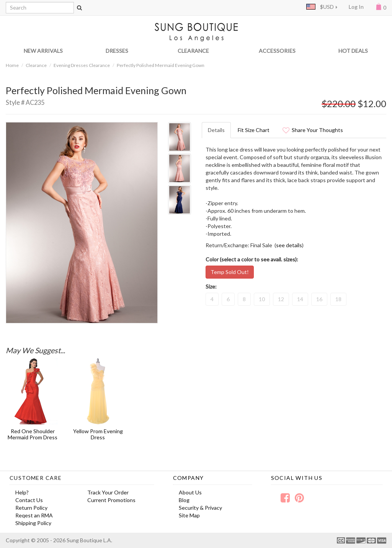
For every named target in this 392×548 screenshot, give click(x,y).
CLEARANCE (193, 51)
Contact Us (29, 500)
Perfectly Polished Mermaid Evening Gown (161, 65)
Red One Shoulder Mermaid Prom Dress (33, 434)
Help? (22, 492)
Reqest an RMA (34, 515)
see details (289, 245)
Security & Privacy (200, 508)
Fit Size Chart (254, 130)
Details (216, 130)
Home (12, 65)
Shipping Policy (33, 523)
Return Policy (31, 508)
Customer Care (36, 478)
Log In (356, 7)
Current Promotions (111, 500)
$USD (320, 7)
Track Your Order (108, 492)
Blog (184, 500)
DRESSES (117, 51)
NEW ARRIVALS (43, 51)
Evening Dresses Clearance (82, 65)
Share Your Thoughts (313, 130)
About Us (190, 492)
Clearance (36, 65)
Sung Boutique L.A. (89, 540)
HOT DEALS (353, 51)
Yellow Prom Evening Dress (98, 434)
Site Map (189, 515)
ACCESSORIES (277, 51)
